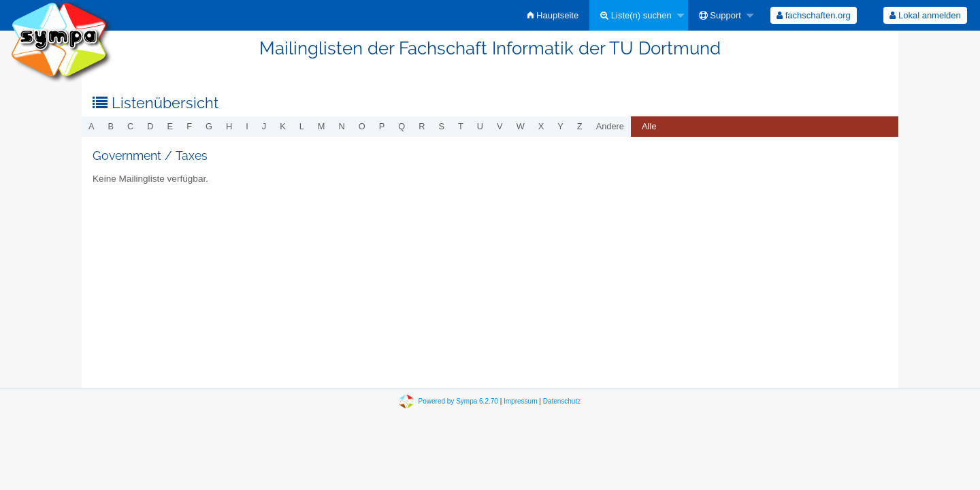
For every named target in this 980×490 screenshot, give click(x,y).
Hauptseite (553, 15)
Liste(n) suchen (636, 15)
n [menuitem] (342, 126)
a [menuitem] (92, 126)
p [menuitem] (382, 126)
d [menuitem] (150, 126)
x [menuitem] (541, 126)
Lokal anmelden (925, 15)
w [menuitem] (521, 126)
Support (720, 15)
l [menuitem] (302, 126)
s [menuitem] (441, 126)
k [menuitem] (283, 126)
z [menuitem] (580, 126)
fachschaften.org (814, 15)
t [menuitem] (461, 126)
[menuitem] (553, 15)
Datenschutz (562, 401)
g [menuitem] (209, 126)
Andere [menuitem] (610, 126)
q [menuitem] (402, 126)
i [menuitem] (247, 126)
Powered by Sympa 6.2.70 (458, 401)
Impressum (520, 401)
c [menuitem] (130, 126)
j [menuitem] (264, 126)
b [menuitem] (111, 126)
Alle (649, 126)
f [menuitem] (189, 126)
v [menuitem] (500, 126)
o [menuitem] (362, 126)
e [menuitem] (170, 126)
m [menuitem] (322, 126)
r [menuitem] (422, 126)
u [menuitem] (480, 126)
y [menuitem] (560, 126)
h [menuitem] (229, 126)
